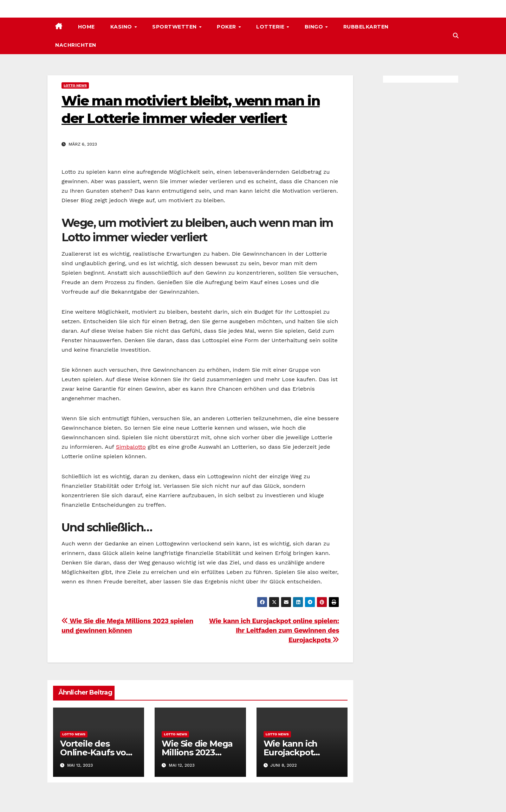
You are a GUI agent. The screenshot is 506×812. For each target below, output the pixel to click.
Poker (227, 27)
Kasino (122, 27)
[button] (456, 36)
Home (86, 27)
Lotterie (271, 27)
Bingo (315, 27)
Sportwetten (175, 27)
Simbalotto (131, 447)
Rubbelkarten (366, 27)
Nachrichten (76, 45)
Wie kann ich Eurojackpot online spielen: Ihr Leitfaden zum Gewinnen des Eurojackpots (274, 630)
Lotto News (75, 85)
